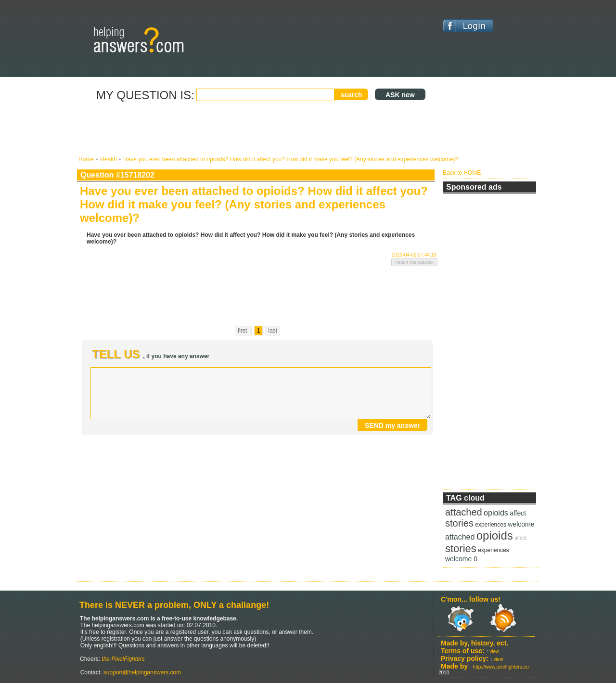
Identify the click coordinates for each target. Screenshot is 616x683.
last (273, 331)
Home (87, 159)
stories (459, 523)
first (243, 331)
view (494, 651)
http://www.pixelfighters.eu (501, 667)
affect (518, 513)
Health (109, 159)
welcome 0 (461, 559)
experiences (491, 525)
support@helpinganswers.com (141, 672)
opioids (496, 513)
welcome (521, 524)
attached (464, 512)
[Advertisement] (257, 129)
